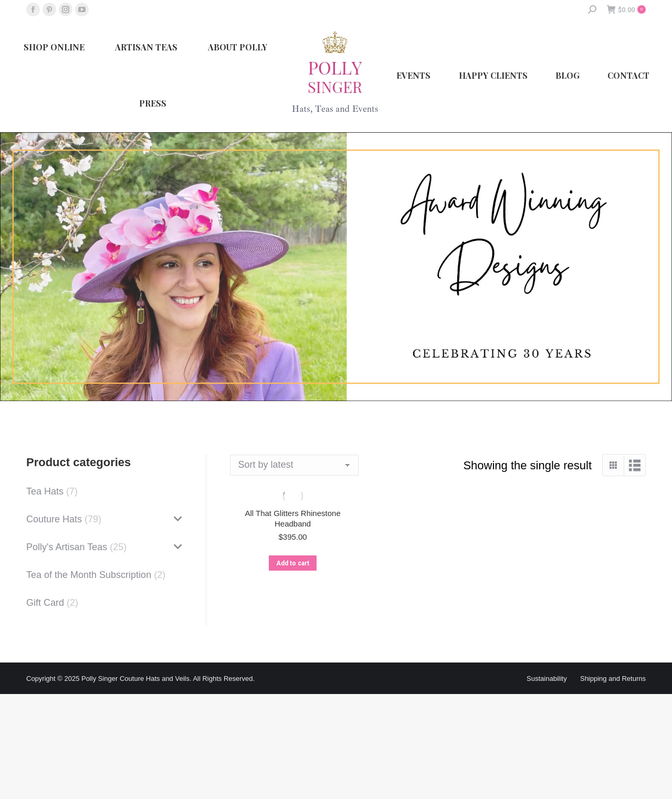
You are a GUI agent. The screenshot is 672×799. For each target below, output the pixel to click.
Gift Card (45, 603)
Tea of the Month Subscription (89, 575)
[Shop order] (294, 465)
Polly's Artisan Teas (67, 547)
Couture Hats (54, 519)
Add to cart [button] (293, 563)
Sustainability (547, 679)
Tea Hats (45, 491)
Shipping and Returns (613, 679)
